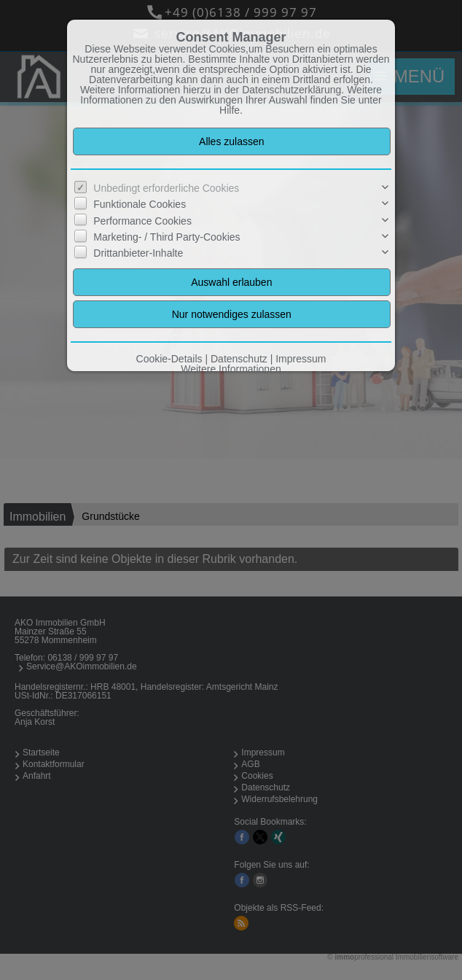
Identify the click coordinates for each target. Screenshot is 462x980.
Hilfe (230, 110)
